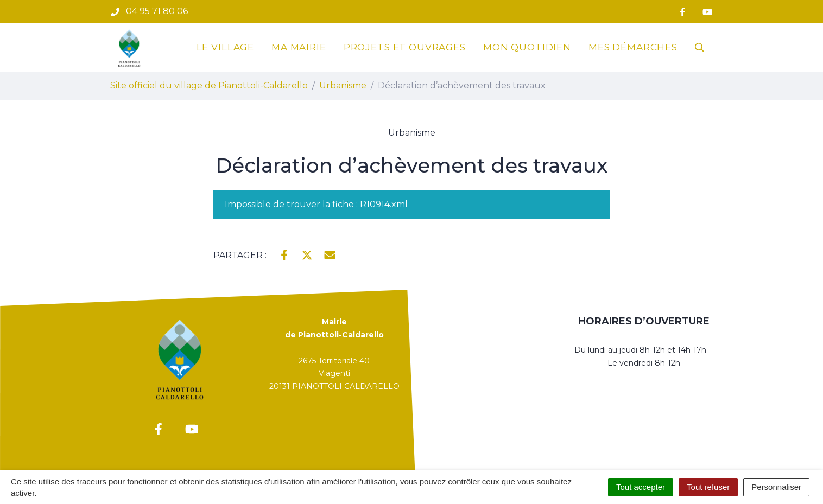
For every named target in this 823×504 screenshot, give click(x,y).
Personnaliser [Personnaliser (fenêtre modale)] (776, 487)
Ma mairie (299, 47)
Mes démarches (633, 47)
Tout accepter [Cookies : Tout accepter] (641, 487)
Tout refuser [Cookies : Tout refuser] (708, 487)
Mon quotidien (527, 47)
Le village (226, 47)
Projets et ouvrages (405, 47)
